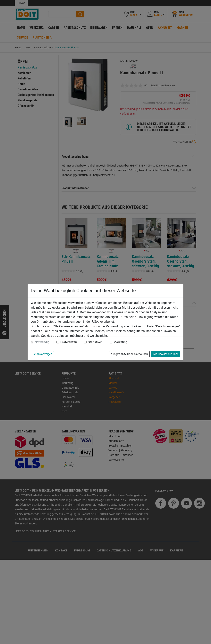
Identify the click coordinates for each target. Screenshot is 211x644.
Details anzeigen (42, 354)
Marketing (120, 342)
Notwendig (42, 342)
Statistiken (95, 342)
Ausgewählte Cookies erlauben (129, 354)
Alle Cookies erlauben (166, 354)
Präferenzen (69, 342)
